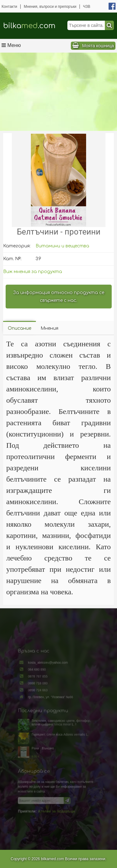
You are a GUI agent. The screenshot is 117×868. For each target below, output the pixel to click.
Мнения (49, 328)
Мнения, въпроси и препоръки (50, 7)
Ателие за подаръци (56, 799)
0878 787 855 (41, 687)
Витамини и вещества (62, 246)
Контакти (9, 7)
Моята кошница (98, 46)
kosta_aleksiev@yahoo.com (50, 676)
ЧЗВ (87, 7)
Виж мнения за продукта (33, 272)
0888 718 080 (41, 693)
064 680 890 (40, 681)
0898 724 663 (41, 699)
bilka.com (29, 26)
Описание (19, 328)
